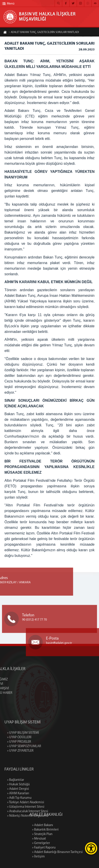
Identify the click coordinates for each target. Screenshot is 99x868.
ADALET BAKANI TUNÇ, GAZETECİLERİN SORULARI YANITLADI (44, 33)
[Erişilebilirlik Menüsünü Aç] (91, 848)
